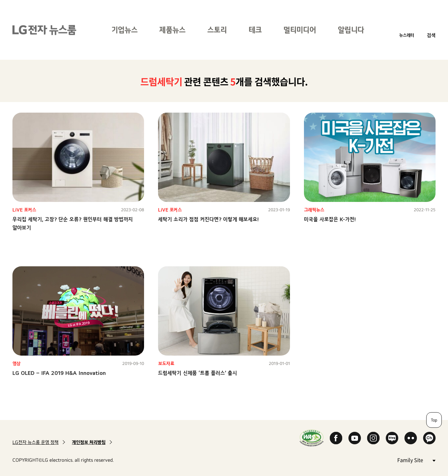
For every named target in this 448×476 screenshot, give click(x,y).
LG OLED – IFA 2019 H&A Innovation (59, 373)
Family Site (416, 460)
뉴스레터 (407, 35)
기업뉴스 (124, 30)
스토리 (217, 30)
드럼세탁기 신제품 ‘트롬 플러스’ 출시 (198, 373)
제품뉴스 (172, 30)
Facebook (336, 438)
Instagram (373, 438)
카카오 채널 (429, 438)
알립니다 (351, 30)
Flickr (411, 438)
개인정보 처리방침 (89, 442)
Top (434, 420)
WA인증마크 (312, 438)
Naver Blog (392, 438)
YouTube (355, 438)
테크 (255, 30)
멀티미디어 (300, 30)
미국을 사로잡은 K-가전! (330, 219)
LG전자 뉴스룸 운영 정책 (35, 442)
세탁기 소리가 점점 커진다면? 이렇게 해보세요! (208, 219)
